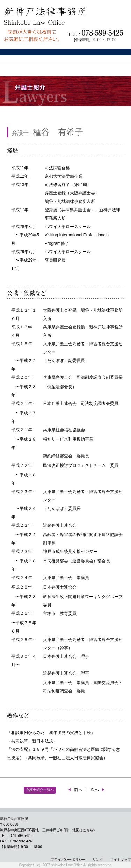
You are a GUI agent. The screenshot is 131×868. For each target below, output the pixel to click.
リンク (98, 859)
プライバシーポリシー (68, 859)
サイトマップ (121, 859)
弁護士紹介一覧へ (40, 790)
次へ (98, 790)
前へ (75, 790)
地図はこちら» (84, 830)
